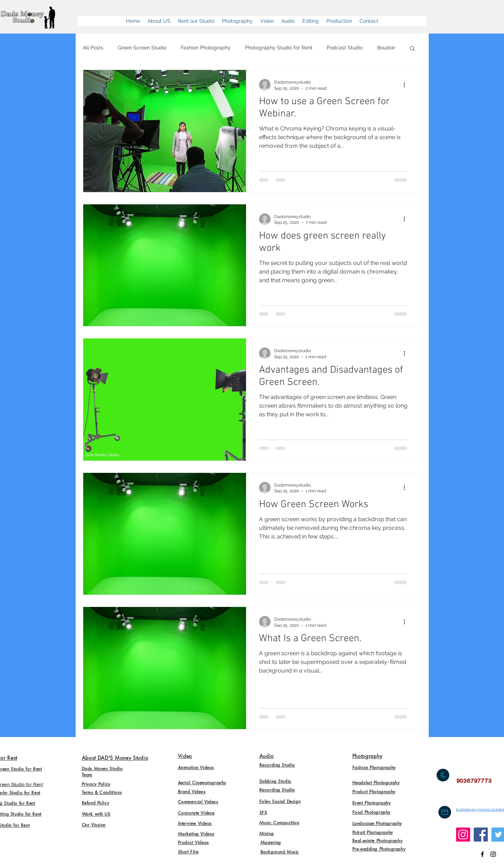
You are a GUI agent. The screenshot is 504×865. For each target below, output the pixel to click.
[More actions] (407, 85)
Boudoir (386, 48)
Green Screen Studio (142, 48)
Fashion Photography (206, 48)
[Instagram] (463, 835)
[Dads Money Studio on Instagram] (493, 854)
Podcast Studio (345, 48)
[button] (412, 49)
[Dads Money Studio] (482, 854)
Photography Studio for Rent (279, 48)
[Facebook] (481, 835)
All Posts (93, 48)
